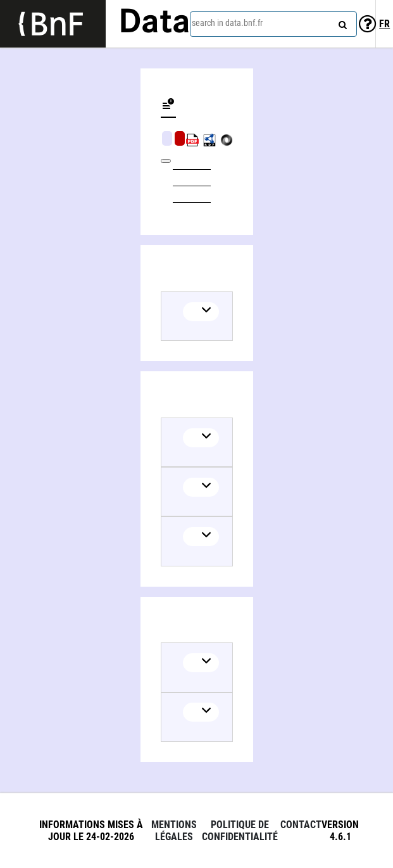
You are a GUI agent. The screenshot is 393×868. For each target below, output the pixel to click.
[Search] (341, 22)
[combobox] (273, 24)
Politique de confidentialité (240, 831)
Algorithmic (180, 138)
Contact (301, 825)
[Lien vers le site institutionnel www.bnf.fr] (53, 24)
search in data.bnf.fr (227, 23)
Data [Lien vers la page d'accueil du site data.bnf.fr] (154, 23)
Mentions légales (174, 831)
